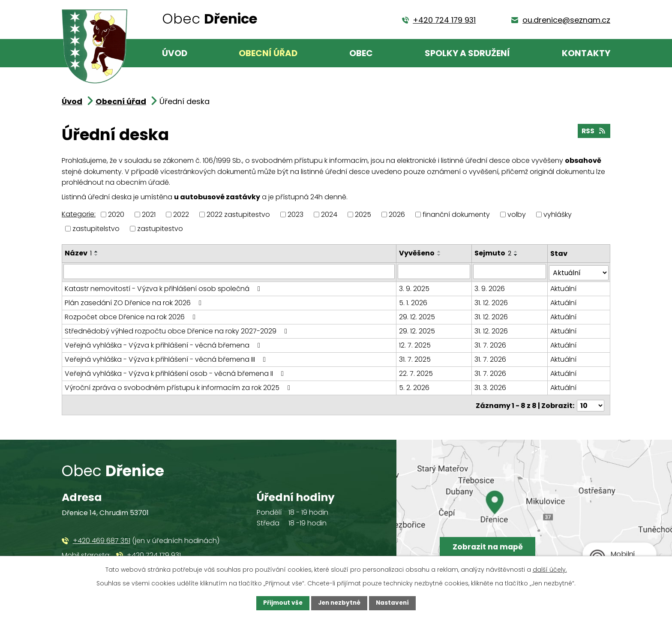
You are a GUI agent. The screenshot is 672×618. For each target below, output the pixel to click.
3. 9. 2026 (490, 287)
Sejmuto (493, 253)
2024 (329, 214)
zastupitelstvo (96, 229)
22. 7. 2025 (416, 372)
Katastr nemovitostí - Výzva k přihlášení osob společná (164, 287)
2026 (397, 214)
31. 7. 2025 (415, 358)
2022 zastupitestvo (238, 214)
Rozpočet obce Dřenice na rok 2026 (132, 316)
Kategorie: (79, 214)
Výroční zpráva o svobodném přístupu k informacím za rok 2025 (179, 386)
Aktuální (563, 287)
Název (78, 253)
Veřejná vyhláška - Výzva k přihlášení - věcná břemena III (167, 358)
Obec (361, 53)
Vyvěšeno (417, 253)
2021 (149, 214)
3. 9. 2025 (415, 287)
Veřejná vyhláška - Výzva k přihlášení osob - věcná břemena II (176, 372)
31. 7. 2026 (491, 344)
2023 (295, 214)
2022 (181, 214)
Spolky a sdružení (467, 53)
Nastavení (394, 603)
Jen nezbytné (339, 603)
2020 (116, 214)
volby (517, 214)
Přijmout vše (281, 603)
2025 (363, 214)
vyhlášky (558, 214)
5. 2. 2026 (415, 386)
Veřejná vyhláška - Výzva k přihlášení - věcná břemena (164, 344)
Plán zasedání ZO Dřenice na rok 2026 (135, 301)
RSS (593, 132)
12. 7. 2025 (415, 344)
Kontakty (586, 53)
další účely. (550, 569)
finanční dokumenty (456, 214)
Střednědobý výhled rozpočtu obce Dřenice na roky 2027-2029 (177, 330)
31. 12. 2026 (492, 301)
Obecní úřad (268, 53)
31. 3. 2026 (491, 386)
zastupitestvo (160, 229)
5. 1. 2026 (414, 301)
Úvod (175, 53)
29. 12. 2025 (417, 316)
